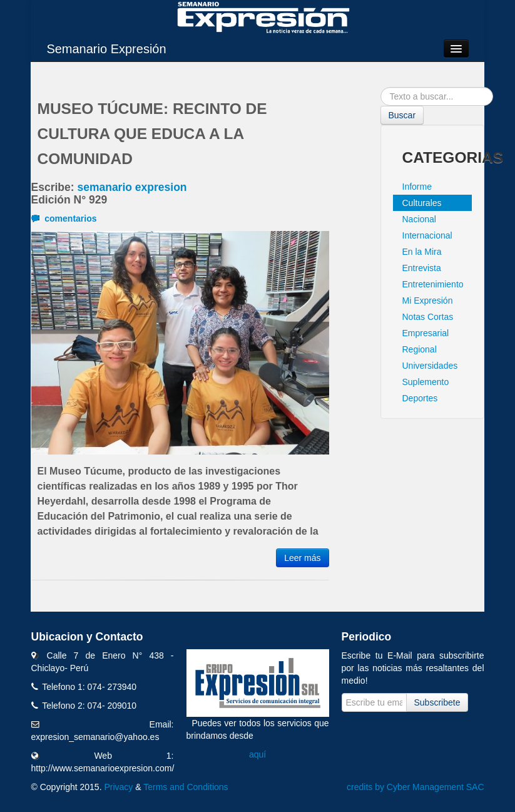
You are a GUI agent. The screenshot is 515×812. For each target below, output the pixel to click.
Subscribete (437, 702)
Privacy (118, 787)
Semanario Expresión (106, 49)
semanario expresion (132, 187)
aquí (257, 754)
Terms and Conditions (186, 787)
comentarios (64, 218)
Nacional (419, 219)
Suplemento (426, 382)
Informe (417, 187)
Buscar (402, 115)
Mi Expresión (428, 301)
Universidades (430, 366)
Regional (420, 349)
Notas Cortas (428, 317)
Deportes (420, 398)
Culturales (422, 203)
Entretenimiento (433, 284)
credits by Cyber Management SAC (415, 787)
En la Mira (422, 252)
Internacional (427, 235)
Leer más (302, 558)
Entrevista (422, 268)
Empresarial (426, 333)
